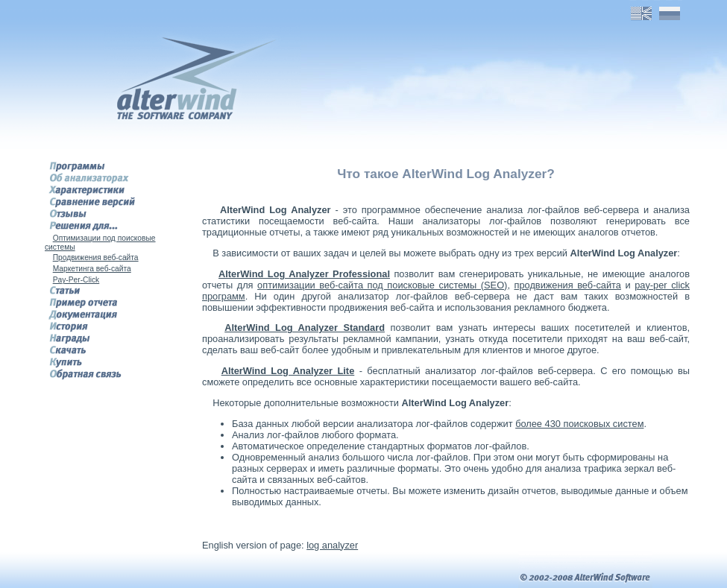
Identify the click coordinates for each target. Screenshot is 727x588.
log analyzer (332, 545)
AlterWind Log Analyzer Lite (288, 371)
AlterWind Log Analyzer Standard (305, 328)
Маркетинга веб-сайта (92, 269)
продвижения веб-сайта (568, 285)
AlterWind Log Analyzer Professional (304, 274)
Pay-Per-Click (76, 280)
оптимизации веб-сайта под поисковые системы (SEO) (382, 285)
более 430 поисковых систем (579, 424)
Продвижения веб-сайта (96, 257)
